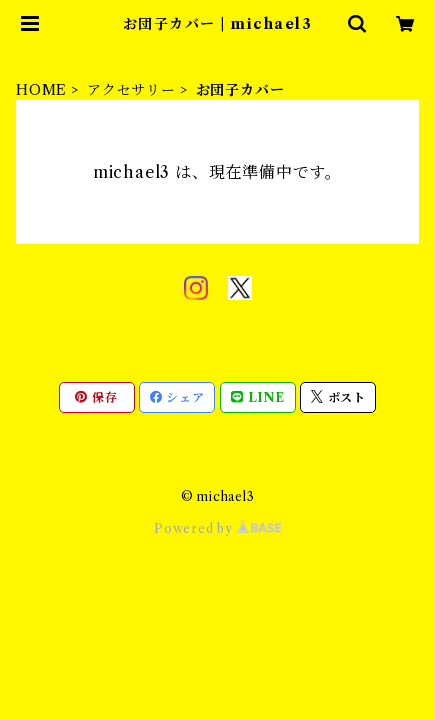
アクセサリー (131, 90)
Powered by (217, 528)
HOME (41, 90)
